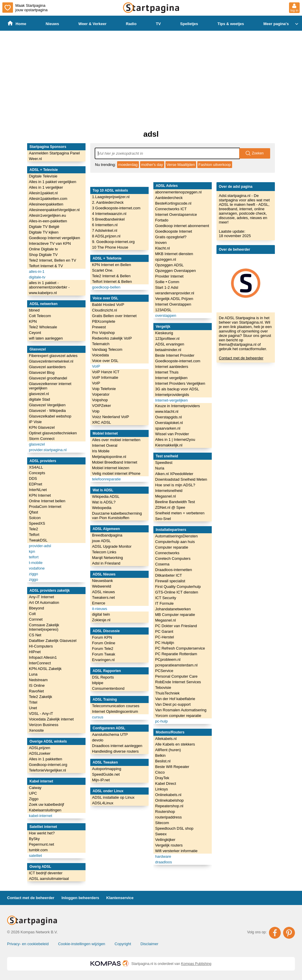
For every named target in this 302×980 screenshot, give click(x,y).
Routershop (165, 812)
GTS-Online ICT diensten (177, 592)
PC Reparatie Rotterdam (176, 654)
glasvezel (37, 444)
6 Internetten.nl (105, 225)
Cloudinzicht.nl (105, 310)
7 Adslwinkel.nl (105, 230)
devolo (98, 740)
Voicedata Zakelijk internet (51, 719)
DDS (33, 478)
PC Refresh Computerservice (180, 648)
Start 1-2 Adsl (167, 287)
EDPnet (36, 484)
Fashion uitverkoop (215, 165)
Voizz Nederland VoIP (111, 417)
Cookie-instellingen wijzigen (82, 944)
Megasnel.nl (165, 496)
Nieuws (52, 24)
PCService (164, 671)
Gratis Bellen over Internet (114, 316)
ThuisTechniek (167, 693)
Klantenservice (120, 898)
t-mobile (36, 563)
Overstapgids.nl (168, 417)
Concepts (37, 473)
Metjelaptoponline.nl (109, 457)
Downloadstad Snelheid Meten (181, 479)
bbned (34, 310)
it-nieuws (100, 609)
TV (159, 24)
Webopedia (102, 508)
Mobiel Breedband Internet (115, 462)
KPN (33, 321)
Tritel (33, 702)
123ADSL (163, 310)
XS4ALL (36, 467)
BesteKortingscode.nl (173, 203)
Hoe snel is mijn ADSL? (175, 485)
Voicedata (100, 355)
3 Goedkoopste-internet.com (116, 208)
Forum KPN (102, 637)
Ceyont (35, 333)
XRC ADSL (101, 422)
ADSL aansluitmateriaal (49, 879)
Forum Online (104, 643)
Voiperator (101, 394)
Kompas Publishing (196, 964)
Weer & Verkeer (92, 24)
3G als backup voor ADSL (177, 389)
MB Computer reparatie (175, 615)
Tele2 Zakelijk (41, 697)
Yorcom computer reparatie (178, 716)
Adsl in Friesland (106, 563)
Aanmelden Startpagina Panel (54, 153)
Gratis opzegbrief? (171, 237)
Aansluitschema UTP (110, 734)
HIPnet (35, 652)
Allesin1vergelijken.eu (47, 215)
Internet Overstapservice (176, 215)
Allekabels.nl (166, 739)
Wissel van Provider (172, 434)
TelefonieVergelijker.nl (47, 770)
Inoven (161, 243)
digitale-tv (37, 277)
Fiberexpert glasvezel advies (53, 356)
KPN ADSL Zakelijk (45, 669)
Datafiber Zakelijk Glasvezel (53, 641)
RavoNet (36, 691)
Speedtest (164, 463)
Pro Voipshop (103, 333)
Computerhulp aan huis (175, 542)
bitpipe (98, 683)
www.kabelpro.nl (43, 293)
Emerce (99, 603)
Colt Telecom (40, 316)
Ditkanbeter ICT (169, 575)
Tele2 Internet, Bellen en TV (52, 260)
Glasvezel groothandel (48, 378)
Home (17, 23)
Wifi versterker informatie (176, 851)
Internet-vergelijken (171, 400)
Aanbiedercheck (169, 198)
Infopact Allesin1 (43, 657)
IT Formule (164, 603)
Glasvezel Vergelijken (47, 405)
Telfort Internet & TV (46, 266)
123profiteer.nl (167, 339)
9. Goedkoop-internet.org (113, 242)
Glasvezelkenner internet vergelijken (50, 386)
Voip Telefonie (104, 389)
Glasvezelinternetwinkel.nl (51, 361)
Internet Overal (105, 445)
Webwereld (102, 586)
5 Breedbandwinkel (108, 219)
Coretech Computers (173, 559)
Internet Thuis (167, 372)
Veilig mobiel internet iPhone (116, 473)
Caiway (35, 788)
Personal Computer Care (176, 676)
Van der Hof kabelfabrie (175, 699)
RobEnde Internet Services (178, 682)
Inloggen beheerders (80, 898)
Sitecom (162, 823)
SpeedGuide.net (106, 774)
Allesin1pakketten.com (48, 199)
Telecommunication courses (116, 706)
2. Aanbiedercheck (108, 202)
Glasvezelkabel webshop (50, 416)
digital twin (101, 614)
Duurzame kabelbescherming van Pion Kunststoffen (117, 516)
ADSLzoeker (40, 753)
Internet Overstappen (173, 304)
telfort (34, 557)
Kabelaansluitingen (45, 810)
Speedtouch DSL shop (174, 828)
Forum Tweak (104, 654)
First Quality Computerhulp (178, 587)
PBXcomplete (104, 321)
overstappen (166, 315)
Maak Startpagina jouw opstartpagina (25, 8)
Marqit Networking (107, 558)
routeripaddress (168, 817)
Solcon (35, 518)
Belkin (160, 755)
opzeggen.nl (166, 259)
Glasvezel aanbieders (47, 367)
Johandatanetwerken (173, 609)
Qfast (33, 512)
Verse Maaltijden (181, 165)
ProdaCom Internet (45, 507)
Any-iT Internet (41, 597)
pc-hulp (161, 721)
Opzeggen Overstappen (175, 271)
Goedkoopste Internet (174, 231)
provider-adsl (40, 546)
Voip (96, 411)
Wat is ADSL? (104, 502)
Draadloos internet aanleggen (117, 746)
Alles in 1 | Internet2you (175, 440)
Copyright (123, 944)
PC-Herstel (165, 637)
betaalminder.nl (168, 350)
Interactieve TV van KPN (50, 243)
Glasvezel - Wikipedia (47, 411)
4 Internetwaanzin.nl (109, 214)
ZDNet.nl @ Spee (170, 507)
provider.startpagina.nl (48, 450)
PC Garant (164, 631)
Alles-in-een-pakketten (48, 221)
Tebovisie (163, 688)
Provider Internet (169, 276)
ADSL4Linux (103, 803)
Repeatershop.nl (169, 806)
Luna (33, 674)
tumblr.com (38, 850)
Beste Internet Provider (175, 355)
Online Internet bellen (47, 501)
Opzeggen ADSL (169, 265)
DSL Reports (103, 677)
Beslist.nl (163, 761)
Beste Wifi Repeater (172, 767)
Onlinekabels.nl (168, 795)
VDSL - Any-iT (41, 714)
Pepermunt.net (41, 844)
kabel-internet (41, 816)
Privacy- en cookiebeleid (28, 944)
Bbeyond (36, 608)
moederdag (128, 165)
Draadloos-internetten (174, 570)
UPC (33, 793)
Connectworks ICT (171, 209)
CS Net (35, 635)
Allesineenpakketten (46, 204)
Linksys (161, 789)
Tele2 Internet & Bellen (111, 276)
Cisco (160, 772)
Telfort (34, 535)
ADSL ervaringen (170, 344)
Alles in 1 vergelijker (46, 187)
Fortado (162, 220)
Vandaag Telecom (107, 349)
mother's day (152, 165)
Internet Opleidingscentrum (115, 711)
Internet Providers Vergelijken (180, 383)
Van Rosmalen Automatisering (181, 710)
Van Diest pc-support (173, 704)
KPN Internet (40, 495)
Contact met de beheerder (241, 358)
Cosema (162, 564)
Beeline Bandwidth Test (175, 502)
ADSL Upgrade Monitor (112, 546)
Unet (33, 708)
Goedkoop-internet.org (48, 765)
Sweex (161, 834)
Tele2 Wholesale (43, 327)
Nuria (160, 468)
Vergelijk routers (169, 845)
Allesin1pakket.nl (43, 193)
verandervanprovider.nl (175, 293)
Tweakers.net (103, 597)
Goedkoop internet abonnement (182, 226)
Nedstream (38, 680)
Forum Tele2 (103, 649)
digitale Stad (40, 399)
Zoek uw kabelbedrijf (46, 804)
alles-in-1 (37, 272)
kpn (32, 551)
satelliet (35, 856)
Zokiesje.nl (101, 620)
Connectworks (167, 553)
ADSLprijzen (40, 748)
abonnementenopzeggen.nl (178, 192)
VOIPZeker (101, 406)
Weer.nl (35, 159)
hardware (163, 856)
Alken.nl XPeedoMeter (174, 474)
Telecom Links (104, 552)
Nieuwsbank (102, 581)
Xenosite (36, 730)
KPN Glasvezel (42, 427)
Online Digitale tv (43, 249)
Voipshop (100, 400)
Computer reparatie (172, 547)
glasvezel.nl (39, 394)
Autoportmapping (107, 769)
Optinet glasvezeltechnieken (53, 433)
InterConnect (40, 663)
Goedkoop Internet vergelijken (54, 238)
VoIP (96, 366)
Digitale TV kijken (44, 232)
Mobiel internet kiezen (111, 468)
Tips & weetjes (231, 24)
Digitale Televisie (43, 176)
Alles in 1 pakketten (46, 759)
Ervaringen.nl (103, 660)
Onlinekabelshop (169, 800)
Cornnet (36, 619)
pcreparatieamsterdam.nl (176, 665)
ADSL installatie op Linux (113, 797)
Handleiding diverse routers (115, 751)
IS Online (37, 685)
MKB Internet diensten (174, 254)
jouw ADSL (101, 541)
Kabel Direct (166, 783)
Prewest (99, 327)
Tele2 (33, 529)
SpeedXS (37, 523)
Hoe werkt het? (42, 833)
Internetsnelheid (169, 491)
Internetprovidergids (172, 395)
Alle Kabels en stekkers (175, 744)
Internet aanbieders (172, 367)
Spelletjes (189, 24)
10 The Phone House (110, 247)
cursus (98, 717)
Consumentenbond (108, 688)
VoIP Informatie (105, 378)
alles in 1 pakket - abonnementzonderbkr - (49, 285)
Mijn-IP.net (101, 780)
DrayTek (162, 778)
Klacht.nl (163, 248)
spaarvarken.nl (168, 428)
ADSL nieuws (104, 592)
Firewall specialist (170, 581)
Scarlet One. (103, 270)
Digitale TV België (44, 227)
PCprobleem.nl (168, 659)
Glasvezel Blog (42, 372)
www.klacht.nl (167, 411)
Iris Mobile (101, 451)
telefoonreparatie (106, 479)
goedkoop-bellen (106, 287)
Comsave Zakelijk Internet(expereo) (44, 627)
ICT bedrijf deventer (46, 873)
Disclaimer (149, 944)
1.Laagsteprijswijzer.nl (111, 197)
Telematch (101, 344)
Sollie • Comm (167, 282)
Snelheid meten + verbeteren (180, 513)
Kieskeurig (164, 333)
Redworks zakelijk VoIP (112, 338)
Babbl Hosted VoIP (108, 305)
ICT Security (166, 598)
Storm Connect (42, 439)
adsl (151, 134)
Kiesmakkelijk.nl (169, 445)
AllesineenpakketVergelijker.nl (54, 210)
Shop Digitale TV (43, 255)
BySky (34, 839)
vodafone (37, 568)
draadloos (164, 862)
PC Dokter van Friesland (176, 626)
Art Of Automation (44, 602)
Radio (131, 24)
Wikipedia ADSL (106, 496)
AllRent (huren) (168, 750)
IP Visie (35, 422)
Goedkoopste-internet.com (178, 361)
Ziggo (34, 799)
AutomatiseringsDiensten (177, 536)
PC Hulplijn (165, 643)
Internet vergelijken (171, 378)
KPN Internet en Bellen (111, 265)
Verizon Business (44, 725)
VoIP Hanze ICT (106, 372)
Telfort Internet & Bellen (112, 282)
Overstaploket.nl (169, 423)
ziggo (33, 574)
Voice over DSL (105, 361)
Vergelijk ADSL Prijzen (174, 299)
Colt (32, 614)
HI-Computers (41, 646)
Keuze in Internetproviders (178, 406)
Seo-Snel (163, 519)
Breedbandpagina (107, 535)
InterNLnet (38, 490)
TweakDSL (38, 540)
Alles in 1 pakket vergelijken (52, 182)
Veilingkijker (165, 840)
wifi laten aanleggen (46, 338)
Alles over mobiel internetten (116, 440)
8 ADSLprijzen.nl (106, 236)
